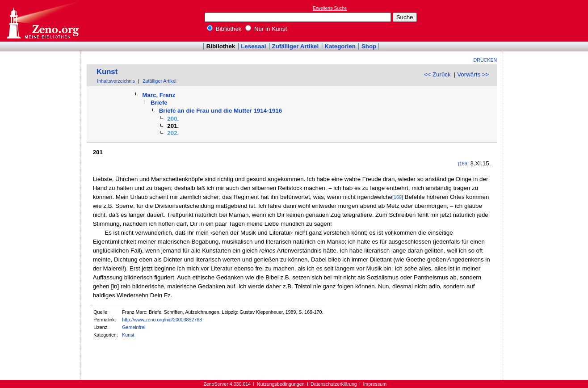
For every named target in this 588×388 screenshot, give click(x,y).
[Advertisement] (547, 21)
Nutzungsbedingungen (281, 384)
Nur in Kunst (266, 29)
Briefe (159, 103)
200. (173, 119)
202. (173, 133)
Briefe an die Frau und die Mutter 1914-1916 (221, 111)
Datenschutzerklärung (334, 384)
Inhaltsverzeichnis (116, 81)
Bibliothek (224, 29)
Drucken (485, 60)
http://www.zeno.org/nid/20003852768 (162, 320)
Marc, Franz (159, 95)
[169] (463, 164)
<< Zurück (437, 74)
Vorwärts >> (473, 74)
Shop (369, 46)
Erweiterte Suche (330, 8)
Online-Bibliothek (42, 21)
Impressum (375, 384)
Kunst (107, 72)
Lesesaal (253, 46)
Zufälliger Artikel (296, 46)
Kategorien (340, 46)
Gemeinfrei (134, 327)
